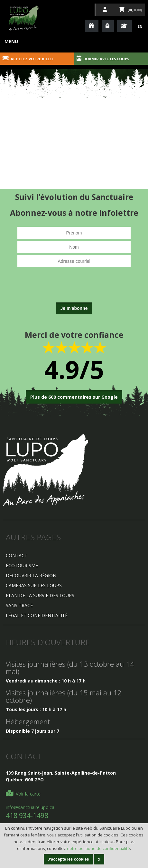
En (140, 26)
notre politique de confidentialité (98, 849)
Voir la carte (23, 794)
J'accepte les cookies (68, 859)
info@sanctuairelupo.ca (30, 807)
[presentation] (74, 288)
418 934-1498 (27, 816)
